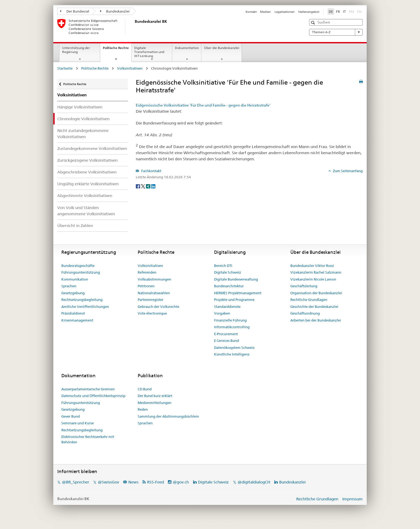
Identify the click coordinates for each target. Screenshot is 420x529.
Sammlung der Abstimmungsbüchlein (168, 416)
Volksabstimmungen (154, 279)
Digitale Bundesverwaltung (236, 279)
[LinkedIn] (153, 186)
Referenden (147, 272)
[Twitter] (143, 186)
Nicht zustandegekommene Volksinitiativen (83, 134)
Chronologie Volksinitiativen (83, 119)
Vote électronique (152, 313)
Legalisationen (285, 12)
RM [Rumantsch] (351, 12)
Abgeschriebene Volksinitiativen (87, 172)
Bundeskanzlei (115, 11)
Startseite (65, 68)
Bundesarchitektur (229, 286)
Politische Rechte (117, 50)
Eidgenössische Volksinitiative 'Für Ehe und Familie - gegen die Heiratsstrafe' (203, 105)
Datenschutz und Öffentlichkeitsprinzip (93, 396)
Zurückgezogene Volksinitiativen (87, 160)
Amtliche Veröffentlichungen (85, 307)
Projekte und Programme (234, 300)
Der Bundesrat (75, 11)
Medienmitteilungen (155, 403)
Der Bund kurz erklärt (155, 396)
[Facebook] (138, 186)
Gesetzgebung (73, 293)
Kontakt (251, 12)
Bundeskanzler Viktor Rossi (312, 266)
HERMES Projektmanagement (238, 293)
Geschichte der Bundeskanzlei (314, 307)
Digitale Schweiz (228, 272)
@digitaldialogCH (254, 482)
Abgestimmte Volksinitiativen (85, 196)
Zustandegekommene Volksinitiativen (92, 148)
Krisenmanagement (77, 320)
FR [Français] (338, 12)
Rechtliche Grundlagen (309, 300)
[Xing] (149, 186)
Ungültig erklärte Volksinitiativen (88, 184)
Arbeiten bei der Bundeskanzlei (316, 320)
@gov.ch (181, 482)
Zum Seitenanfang (347, 171)
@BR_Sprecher (76, 482)
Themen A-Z (336, 32)
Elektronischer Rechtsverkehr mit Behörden (88, 439)
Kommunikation (75, 279)
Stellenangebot (309, 12)
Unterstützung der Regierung (76, 50)
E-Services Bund (226, 341)
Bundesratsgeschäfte (78, 266)
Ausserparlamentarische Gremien (88, 389)
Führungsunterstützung (81, 272)
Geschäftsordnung (305, 313)
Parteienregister (151, 300)
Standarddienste (227, 307)
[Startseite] (134, 27)
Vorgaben (222, 313)
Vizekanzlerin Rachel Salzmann (316, 272)
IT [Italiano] (344, 12)
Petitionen (146, 286)
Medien (265, 12)
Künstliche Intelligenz (232, 354)
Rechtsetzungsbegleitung (82, 300)
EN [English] (359, 12)
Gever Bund (71, 416)
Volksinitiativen (130, 68)
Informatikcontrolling (232, 327)
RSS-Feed (155, 482)
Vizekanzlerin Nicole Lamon (313, 279)
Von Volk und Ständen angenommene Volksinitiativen (86, 211)
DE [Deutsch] (331, 12)
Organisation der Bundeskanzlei (316, 293)
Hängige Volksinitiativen (80, 107)
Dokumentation (187, 48)
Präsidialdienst (73, 313)
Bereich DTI (223, 266)
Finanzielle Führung (230, 320)
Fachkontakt (151, 171)
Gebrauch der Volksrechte (158, 307)
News (133, 482)
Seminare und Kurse (78, 423)
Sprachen (69, 286)
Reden (143, 409)
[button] (314, 23)
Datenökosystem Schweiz (234, 347)
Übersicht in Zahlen (75, 226)
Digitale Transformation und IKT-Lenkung (149, 52)
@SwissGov (108, 482)
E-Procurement (226, 334)
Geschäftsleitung (304, 286)
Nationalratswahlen (154, 293)
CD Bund (145, 389)
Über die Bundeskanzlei (222, 48)
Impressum (352, 499)
